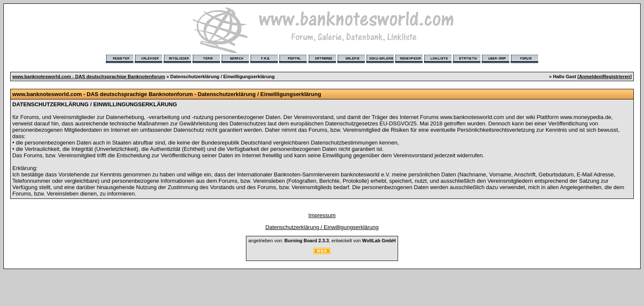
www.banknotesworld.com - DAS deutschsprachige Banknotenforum (89, 76)
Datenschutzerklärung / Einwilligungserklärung (322, 227)
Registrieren (616, 76)
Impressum (322, 215)
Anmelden (590, 76)
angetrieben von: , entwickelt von (322, 241)
